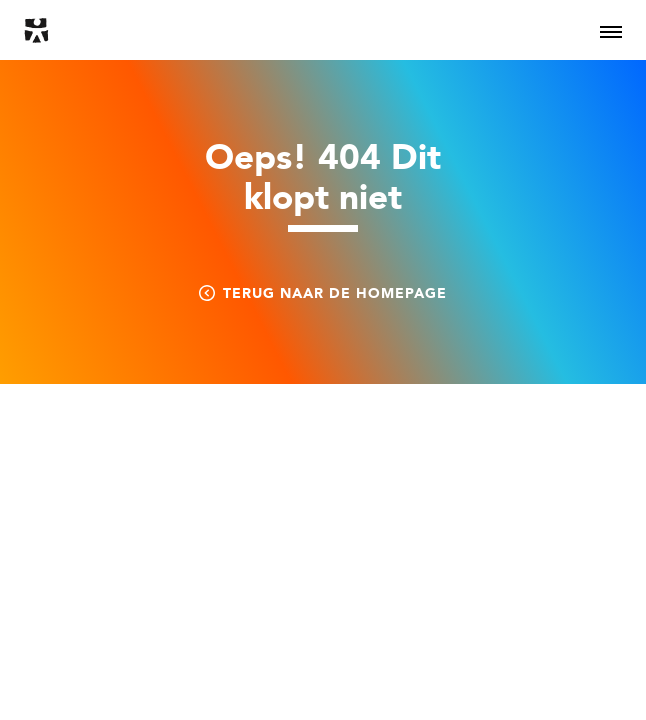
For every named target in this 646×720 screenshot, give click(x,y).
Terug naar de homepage (323, 293)
